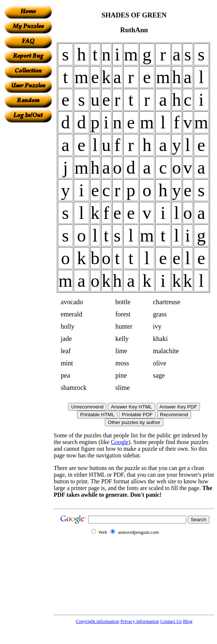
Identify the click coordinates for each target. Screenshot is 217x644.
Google (120, 442)
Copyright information (98, 621)
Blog (188, 621)
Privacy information (140, 621)
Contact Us (171, 621)
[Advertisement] (28, 234)
